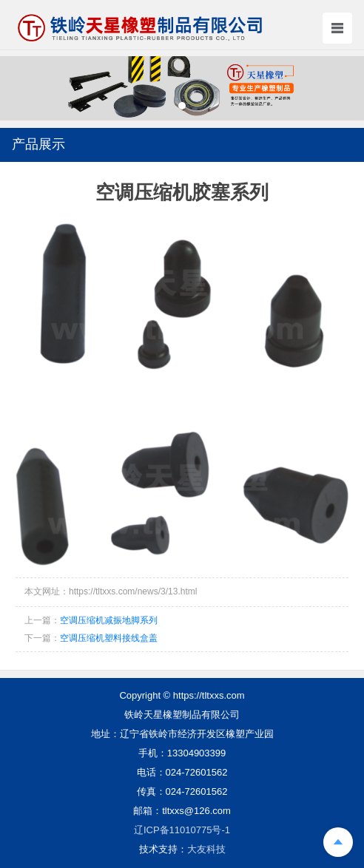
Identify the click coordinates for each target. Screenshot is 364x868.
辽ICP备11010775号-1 (182, 830)
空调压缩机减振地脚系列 (109, 620)
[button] (182, 106)
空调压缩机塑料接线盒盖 (109, 638)
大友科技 (206, 849)
